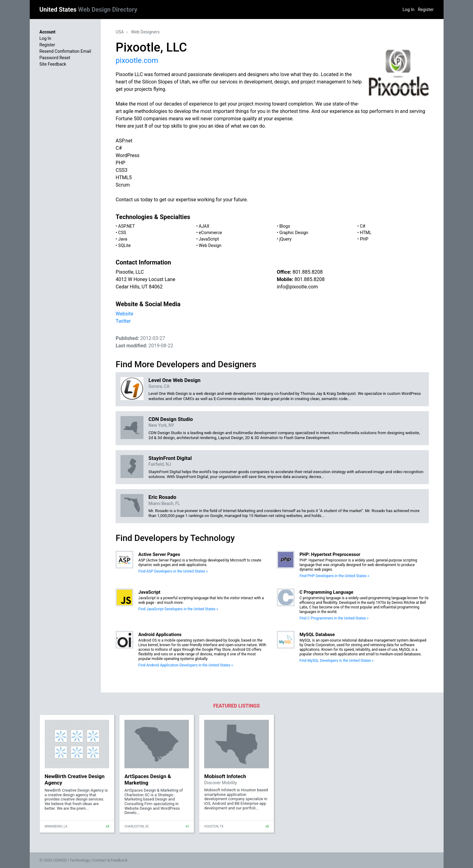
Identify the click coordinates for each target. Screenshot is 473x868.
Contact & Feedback (110, 860)
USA (120, 32)
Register (426, 10)
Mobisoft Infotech (225, 776)
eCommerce (210, 233)
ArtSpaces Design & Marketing (148, 779)
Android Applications (160, 635)
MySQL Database (317, 635)
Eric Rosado (162, 497)
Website (124, 314)
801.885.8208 (307, 272)
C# (363, 226)
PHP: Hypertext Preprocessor (330, 554)
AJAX (204, 226)
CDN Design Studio (171, 419)
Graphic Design (294, 233)
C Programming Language (326, 592)
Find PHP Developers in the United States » (334, 576)
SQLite (125, 245)
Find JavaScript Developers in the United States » (178, 609)
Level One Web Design (174, 380)
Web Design (210, 245)
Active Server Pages (159, 554)
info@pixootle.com (297, 287)
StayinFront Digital (170, 458)
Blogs (285, 226)
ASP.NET (127, 226)
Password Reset (55, 58)
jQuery (285, 239)
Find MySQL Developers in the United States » (337, 661)
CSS (122, 233)
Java (123, 239)
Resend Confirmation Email (65, 51)
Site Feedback (53, 64)
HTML (366, 233)
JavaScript (209, 239)
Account (48, 32)
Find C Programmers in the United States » (334, 618)
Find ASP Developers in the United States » (173, 571)
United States (88, 10)
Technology (80, 860)
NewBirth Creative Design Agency (75, 779)
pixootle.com (137, 60)
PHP (364, 239)
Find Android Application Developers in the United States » (186, 665)
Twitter (123, 321)
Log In (408, 10)
